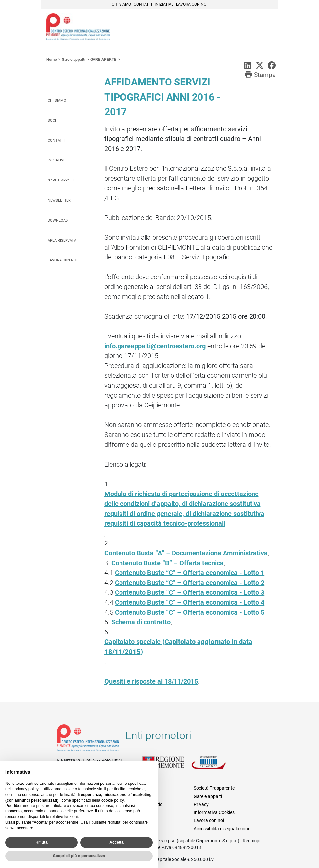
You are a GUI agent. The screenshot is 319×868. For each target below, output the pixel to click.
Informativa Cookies (214, 812)
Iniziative (164, 4)
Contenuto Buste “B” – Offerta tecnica (167, 563)
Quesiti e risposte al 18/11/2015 (151, 681)
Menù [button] (265, 27)
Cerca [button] (251, 27)
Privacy (201, 804)
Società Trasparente (214, 788)
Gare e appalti (61, 180)
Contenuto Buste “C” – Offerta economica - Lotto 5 (190, 612)
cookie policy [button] (113, 800)
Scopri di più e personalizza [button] (79, 856)
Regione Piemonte (167, 766)
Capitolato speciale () (178, 647)
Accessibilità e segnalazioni (221, 829)
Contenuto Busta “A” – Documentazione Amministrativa (186, 553)
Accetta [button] (116, 842)
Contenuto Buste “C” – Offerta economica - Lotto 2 (190, 583)
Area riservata (62, 241)
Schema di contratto (141, 622)
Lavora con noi (192, 4)
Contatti (143, 4)
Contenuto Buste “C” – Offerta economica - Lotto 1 (190, 573)
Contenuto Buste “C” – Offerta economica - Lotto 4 (190, 602)
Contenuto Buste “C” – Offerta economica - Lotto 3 (190, 592)
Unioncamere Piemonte (216, 766)
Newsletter (59, 200)
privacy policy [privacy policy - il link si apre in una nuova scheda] (27, 789)
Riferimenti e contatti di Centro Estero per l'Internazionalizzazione (88, 739)
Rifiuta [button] (41, 842)
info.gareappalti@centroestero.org (155, 346)
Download (58, 220)
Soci (52, 121)
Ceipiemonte (78, 27)
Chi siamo (121, 4)
